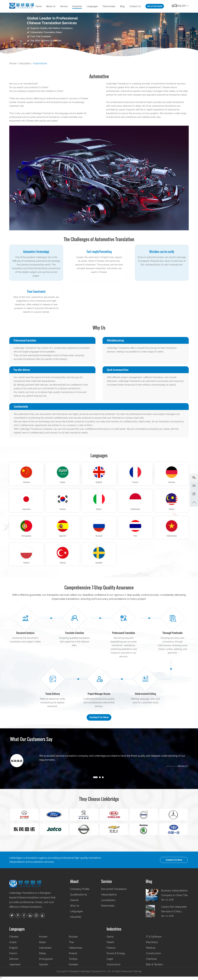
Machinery (152, 944)
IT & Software (154, 938)
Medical (151, 949)
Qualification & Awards (79, 899)
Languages (92, 6)
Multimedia (108, 907)
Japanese (26, 510)
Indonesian (135, 510)
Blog (122, 6)
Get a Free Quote (155, 6)
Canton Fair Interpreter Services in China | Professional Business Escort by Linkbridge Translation (174, 911)
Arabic (63, 483)
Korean (63, 510)
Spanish (63, 537)
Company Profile (80, 890)
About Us (51, 6)
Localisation (108, 902)
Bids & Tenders (155, 966)
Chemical (151, 960)
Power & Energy (116, 955)
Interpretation (109, 896)
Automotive (40, 63)
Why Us (75, 907)
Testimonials (109, 6)
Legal (110, 960)
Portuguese (26, 537)
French (135, 483)
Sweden (99, 564)
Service (64, 6)
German (172, 483)
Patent (110, 944)
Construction (154, 955)
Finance (111, 949)
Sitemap (137, 973)
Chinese (26, 483)
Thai (135, 537)
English (180, 5)
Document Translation (114, 890)
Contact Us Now (99, 719)
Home (39, 6)
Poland (26, 564)
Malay (172, 510)
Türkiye (63, 564)
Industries (77, 6)
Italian (99, 510)
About (74, 883)
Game (110, 938)
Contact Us (135, 6)
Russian (99, 537)
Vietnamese (172, 537)
